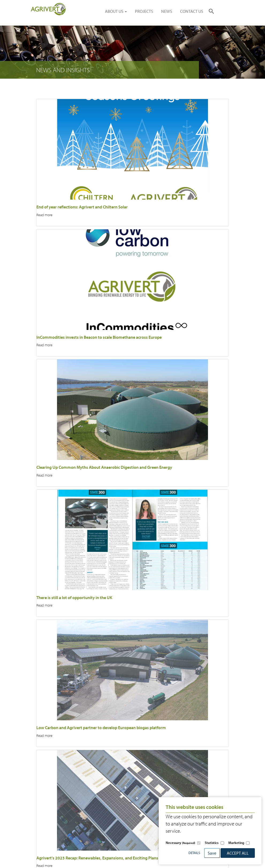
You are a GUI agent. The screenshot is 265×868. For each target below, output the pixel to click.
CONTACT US (192, 11)
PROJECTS (144, 11)
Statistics (212, 843)
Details (194, 853)
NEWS (167, 11)
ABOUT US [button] (116, 11)
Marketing (236, 843)
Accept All (238, 853)
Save (212, 853)
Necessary (180, 843)
